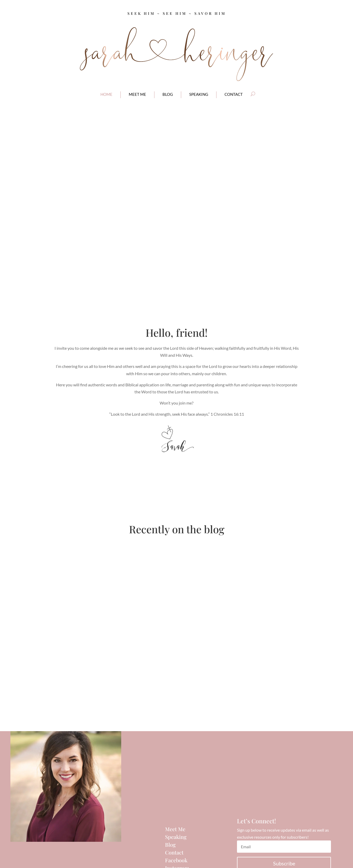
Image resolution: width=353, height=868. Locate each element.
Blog (170, 845)
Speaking (199, 94)
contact (234, 94)
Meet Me (175, 829)
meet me (137, 94)
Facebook (176, 860)
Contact (174, 852)
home (106, 94)
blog (168, 94)
